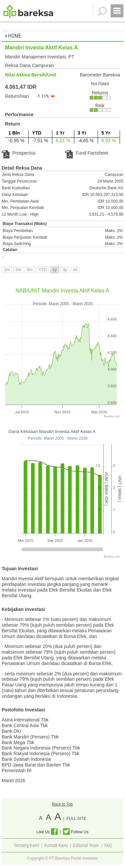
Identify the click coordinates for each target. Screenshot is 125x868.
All (75, 270)
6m (30, 270)
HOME (13, 36)
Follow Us (76, 832)
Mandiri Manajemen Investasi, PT (40, 57)
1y (55, 270)
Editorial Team (86, 845)
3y (65, 270)
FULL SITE (76, 819)
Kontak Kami (56, 845)
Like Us (47, 832)
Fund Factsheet (86, 153)
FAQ (108, 845)
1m (7, 270)
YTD (43, 270)
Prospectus (19, 153)
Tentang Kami (26, 845)
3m (18, 270)
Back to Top (62, 804)
